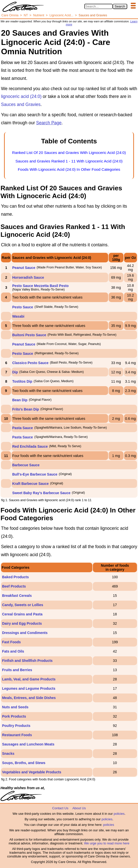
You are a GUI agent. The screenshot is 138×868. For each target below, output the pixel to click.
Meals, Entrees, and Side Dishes (29, 698)
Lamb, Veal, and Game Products (29, 679)
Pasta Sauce (23, 428)
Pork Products (14, 716)
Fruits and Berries (17, 670)
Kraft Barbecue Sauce (31, 484)
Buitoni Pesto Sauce (29, 335)
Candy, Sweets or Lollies (23, 605)
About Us (79, 808)
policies (119, 814)
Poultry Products (16, 726)
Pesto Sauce (23, 307)
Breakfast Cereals (17, 596)
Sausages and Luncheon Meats (28, 744)
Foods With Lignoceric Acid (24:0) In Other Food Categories (69, 169)
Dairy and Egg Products (22, 623)
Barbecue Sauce (26, 465)
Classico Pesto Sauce (30, 363)
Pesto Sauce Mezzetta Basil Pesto (41, 286)
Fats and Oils (13, 651)
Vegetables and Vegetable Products (32, 772)
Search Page (49, 123)
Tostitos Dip (22, 381)
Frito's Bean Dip (26, 409)
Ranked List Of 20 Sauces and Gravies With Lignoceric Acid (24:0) (69, 153)
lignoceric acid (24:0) (21, 96)
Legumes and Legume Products (29, 688)
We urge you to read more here (107, 843)
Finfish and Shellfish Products (27, 661)
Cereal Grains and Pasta (22, 614)
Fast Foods (11, 642)
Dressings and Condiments (25, 633)
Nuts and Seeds (15, 707)
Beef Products (14, 586)
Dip (15, 372)
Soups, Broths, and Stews (24, 763)
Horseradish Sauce (28, 277)
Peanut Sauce (24, 268)
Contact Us (60, 808)
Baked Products (15, 577)
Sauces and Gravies (21, 104)
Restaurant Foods (17, 735)
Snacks (8, 754)
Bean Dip (20, 400)
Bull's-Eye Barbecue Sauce (35, 474)
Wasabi (18, 316)
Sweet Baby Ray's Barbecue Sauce (41, 493)
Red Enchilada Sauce (30, 446)
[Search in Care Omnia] (98, 6)
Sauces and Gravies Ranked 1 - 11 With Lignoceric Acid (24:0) (69, 161)
